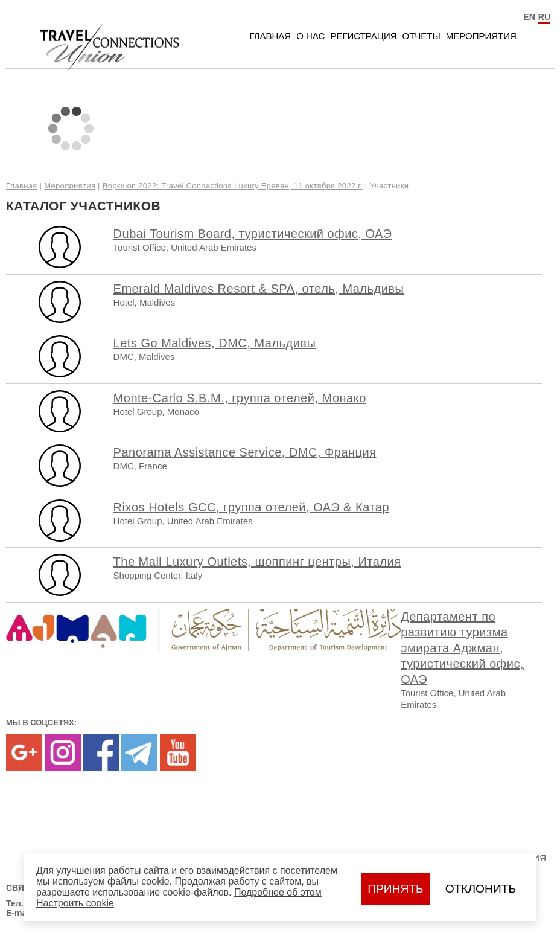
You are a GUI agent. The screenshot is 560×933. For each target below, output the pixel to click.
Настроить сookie (75, 903)
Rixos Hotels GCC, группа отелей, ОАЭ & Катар (251, 507)
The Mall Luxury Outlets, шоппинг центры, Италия (257, 562)
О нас (310, 36)
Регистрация (363, 36)
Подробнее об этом (278, 892)
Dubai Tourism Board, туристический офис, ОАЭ (253, 234)
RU (544, 17)
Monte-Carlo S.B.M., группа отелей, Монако (240, 398)
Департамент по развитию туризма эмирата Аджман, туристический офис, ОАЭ (462, 648)
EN (529, 17)
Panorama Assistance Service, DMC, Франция (245, 452)
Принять (395, 889)
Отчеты (422, 36)
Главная (270, 36)
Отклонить (481, 889)
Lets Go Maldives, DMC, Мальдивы (215, 343)
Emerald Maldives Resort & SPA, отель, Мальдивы (259, 289)
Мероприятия (481, 36)
